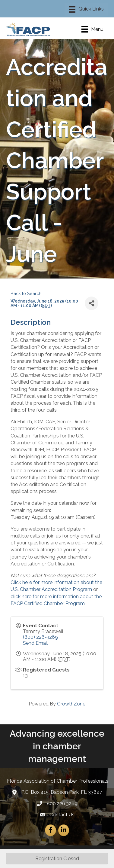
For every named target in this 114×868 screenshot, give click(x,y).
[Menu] (86, 9)
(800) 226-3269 (40, 637)
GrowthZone (71, 704)
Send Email (35, 643)
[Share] (92, 303)
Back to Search (26, 293)
